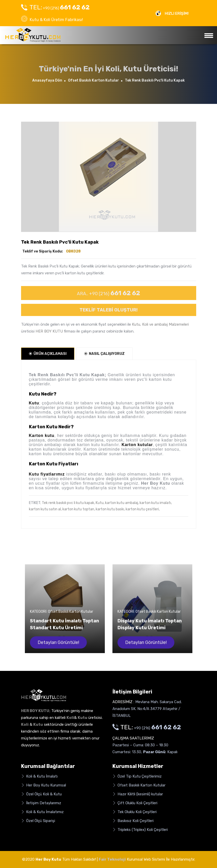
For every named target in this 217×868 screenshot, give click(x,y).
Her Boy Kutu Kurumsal (44, 785)
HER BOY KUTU (49, 331)
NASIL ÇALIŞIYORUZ (104, 354)
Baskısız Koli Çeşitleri (133, 821)
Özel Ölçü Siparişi (38, 821)
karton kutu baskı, (110, 509)
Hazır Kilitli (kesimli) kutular (138, 794)
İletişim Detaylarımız (41, 803)
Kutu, (100, 503)
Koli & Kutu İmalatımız (42, 812)
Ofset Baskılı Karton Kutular (94, 80)
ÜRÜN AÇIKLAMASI (48, 354)
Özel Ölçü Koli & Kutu (41, 794)
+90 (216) (55, 7)
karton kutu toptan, (79, 509)
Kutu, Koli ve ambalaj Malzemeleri (160, 324)
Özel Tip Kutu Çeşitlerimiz (137, 776)
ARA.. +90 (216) (108, 293)
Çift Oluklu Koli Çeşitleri (135, 803)
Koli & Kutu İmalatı (39, 776)
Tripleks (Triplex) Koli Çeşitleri (140, 830)
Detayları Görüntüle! (58, 642)
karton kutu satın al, (45, 509)
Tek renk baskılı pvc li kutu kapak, (68, 503)
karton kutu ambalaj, (122, 503)
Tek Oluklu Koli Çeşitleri (135, 812)
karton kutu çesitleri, (143, 509)
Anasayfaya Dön (47, 80)
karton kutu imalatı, (156, 503)
